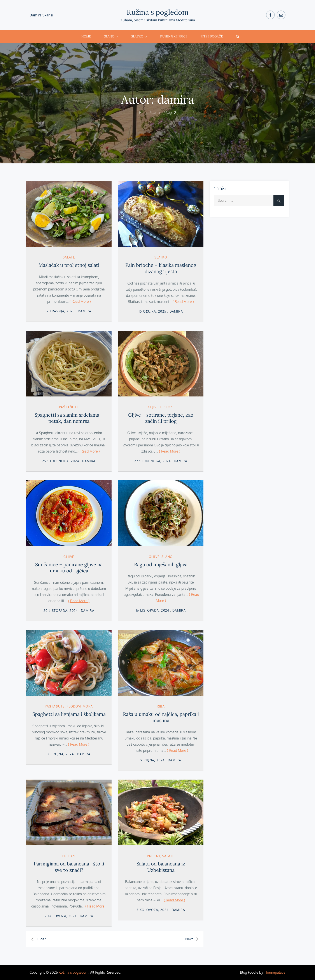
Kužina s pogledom (158, 12)
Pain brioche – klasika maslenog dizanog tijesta (161, 268)
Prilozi (167, 407)
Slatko (139, 36)
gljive (153, 407)
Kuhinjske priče (174, 36)
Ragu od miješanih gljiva (161, 564)
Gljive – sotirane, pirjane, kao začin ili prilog (161, 418)
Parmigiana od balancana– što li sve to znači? (69, 867)
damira (85, 311)
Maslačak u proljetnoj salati (69, 265)
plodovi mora (80, 706)
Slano (111, 36)
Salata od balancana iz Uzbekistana (161, 867)
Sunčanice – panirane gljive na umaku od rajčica (69, 568)
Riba (161, 706)
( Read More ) (80, 301)
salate (69, 257)
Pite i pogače (212, 36)
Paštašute (69, 407)
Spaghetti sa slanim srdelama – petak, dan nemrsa (69, 418)
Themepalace (275, 972)
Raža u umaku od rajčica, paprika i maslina (161, 717)
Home (86, 36)
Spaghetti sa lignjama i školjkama (69, 714)
